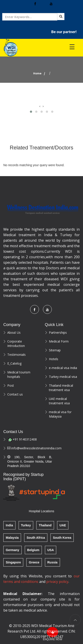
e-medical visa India (63, 368)
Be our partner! (64, 32)
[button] (31, 112)
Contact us (15, 394)
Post (11, 385)
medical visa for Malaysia (60, 414)
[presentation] (40, 106)
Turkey (26, 525)
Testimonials (16, 355)
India (9, 525)
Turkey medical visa (63, 377)
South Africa (36, 538)
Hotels (54, 359)
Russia (52, 562)
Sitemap (55, 350)
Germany (13, 550)
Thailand (45, 525)
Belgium (33, 550)
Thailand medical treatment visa (61, 388)
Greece (34, 562)
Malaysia (12, 538)
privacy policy (57, 582)
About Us (14, 332)
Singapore (13, 562)
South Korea (62, 538)
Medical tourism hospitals (19, 374)
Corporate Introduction (16, 344)
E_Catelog (14, 363)
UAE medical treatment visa (59, 401)
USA (51, 550)
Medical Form (59, 341)
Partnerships (58, 332)
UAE (63, 525)
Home (37, 73)
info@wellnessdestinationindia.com (30, 448)
